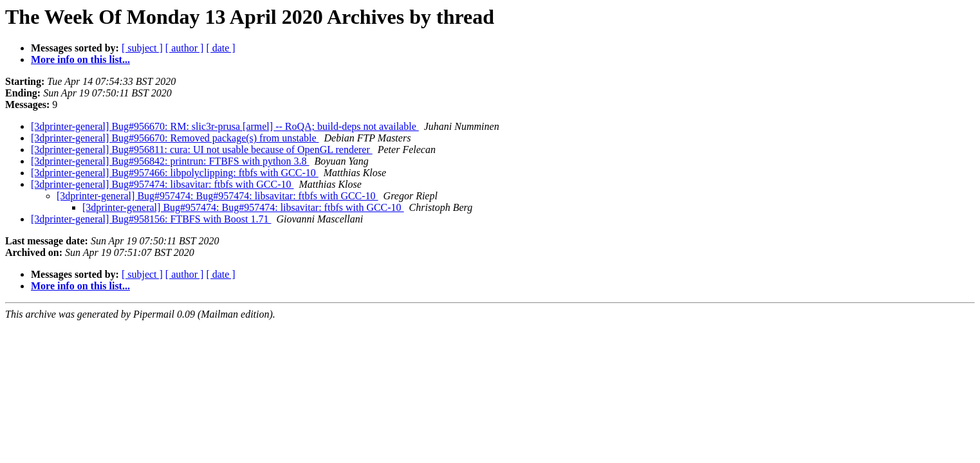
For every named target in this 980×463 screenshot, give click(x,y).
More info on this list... (80, 59)
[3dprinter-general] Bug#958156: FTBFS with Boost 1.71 (151, 219)
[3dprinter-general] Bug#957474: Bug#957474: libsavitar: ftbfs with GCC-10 (217, 196)
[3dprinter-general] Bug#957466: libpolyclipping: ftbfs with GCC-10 (175, 173)
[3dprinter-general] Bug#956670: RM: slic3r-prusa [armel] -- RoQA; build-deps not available (225, 126)
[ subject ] (142, 48)
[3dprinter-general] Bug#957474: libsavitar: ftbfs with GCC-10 (162, 184)
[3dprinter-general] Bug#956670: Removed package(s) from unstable (175, 138)
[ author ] (185, 48)
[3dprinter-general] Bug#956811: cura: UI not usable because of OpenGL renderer (202, 150)
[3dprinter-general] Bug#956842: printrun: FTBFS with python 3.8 (170, 161)
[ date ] (220, 48)
